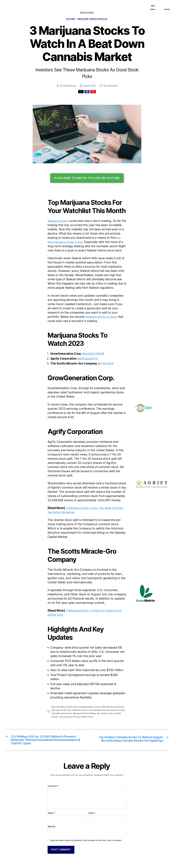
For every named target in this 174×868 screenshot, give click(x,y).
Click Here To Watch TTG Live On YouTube (87, 172)
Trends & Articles (114, 6)
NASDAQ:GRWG (94, 343)
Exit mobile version (87, 865)
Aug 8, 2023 (90, 79)
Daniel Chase (70, 79)
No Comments (110, 79)
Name (51, 791)
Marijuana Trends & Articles (93, 19)
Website (51, 804)
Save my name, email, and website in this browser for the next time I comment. (84, 818)
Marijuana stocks (58, 215)
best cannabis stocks (61, 684)
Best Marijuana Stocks (110, 684)
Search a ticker (87, 12)
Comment (53, 764)
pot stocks (91, 690)
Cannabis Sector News (131, 6)
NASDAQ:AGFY (88, 348)
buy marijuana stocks (92, 687)
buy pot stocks (109, 687)
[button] (81, 86)
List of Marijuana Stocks (55, 6)
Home (42, 6)
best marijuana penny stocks (85, 684)
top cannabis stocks (106, 690)
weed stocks (74, 694)
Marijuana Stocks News (88, 6)
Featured (73, 6)
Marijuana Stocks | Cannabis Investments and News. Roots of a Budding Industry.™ (61, 853)
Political (102, 6)
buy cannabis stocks (71, 687)
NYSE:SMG (105, 353)
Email (92, 791)
